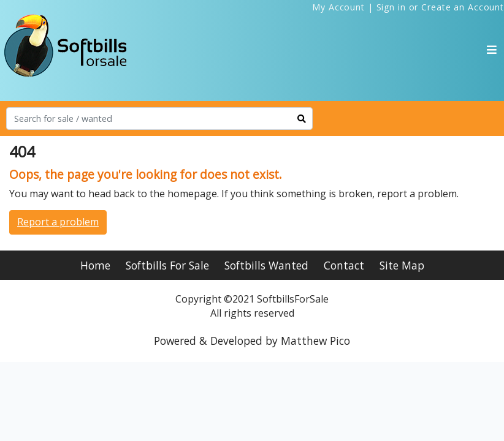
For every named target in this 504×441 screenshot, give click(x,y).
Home (95, 265)
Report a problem (58, 222)
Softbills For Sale (167, 265)
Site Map (402, 265)
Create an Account (463, 7)
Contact (344, 265)
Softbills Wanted (266, 265)
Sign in (391, 7)
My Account (338, 7)
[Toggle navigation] (492, 50)
